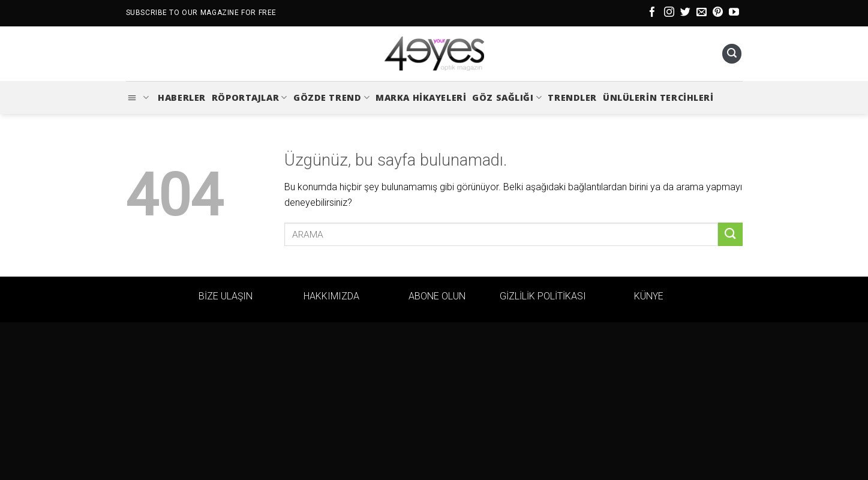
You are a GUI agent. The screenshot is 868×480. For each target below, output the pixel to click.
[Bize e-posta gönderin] (702, 13)
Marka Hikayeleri (421, 97)
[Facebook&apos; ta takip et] (652, 13)
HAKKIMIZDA (331, 296)
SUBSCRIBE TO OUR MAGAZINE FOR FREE (201, 13)
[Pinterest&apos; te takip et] (718, 13)
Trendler (572, 97)
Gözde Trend (331, 98)
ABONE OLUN (437, 296)
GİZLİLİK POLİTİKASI (543, 296)
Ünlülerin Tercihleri (658, 97)
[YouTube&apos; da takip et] (734, 13)
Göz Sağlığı (507, 98)
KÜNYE (649, 296)
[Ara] (732, 54)
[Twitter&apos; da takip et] (685, 13)
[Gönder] (730, 234)
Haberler (182, 97)
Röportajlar (250, 98)
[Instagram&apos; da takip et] (669, 13)
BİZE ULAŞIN (226, 296)
